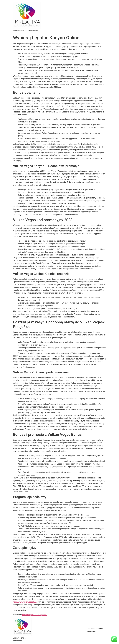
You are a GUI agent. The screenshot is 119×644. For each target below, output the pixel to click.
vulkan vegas (28, 615)
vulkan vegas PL (40, 615)
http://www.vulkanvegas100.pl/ (26, 602)
